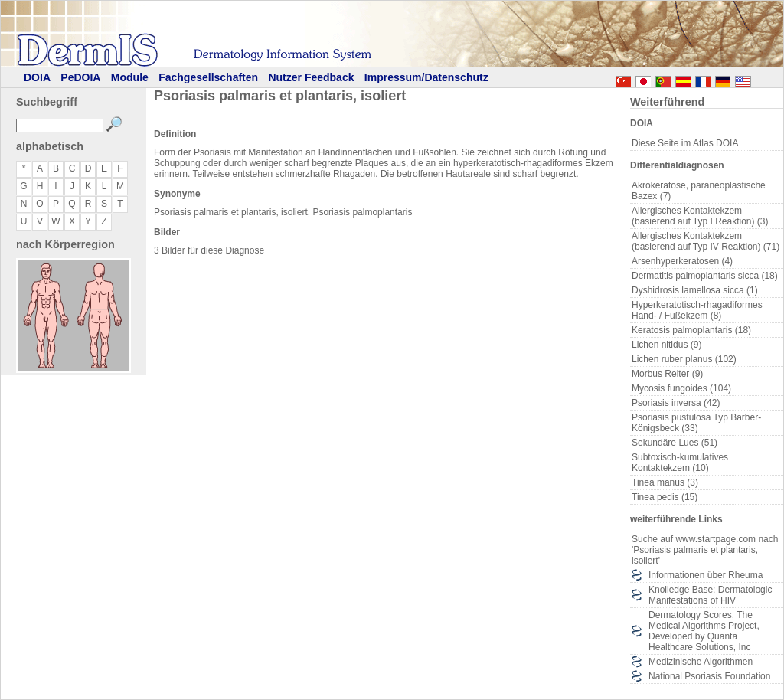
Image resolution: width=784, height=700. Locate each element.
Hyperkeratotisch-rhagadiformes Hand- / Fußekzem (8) (697, 310)
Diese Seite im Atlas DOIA (685, 143)
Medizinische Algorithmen (701, 662)
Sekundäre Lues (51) (675, 443)
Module (130, 77)
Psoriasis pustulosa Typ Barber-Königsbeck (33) (696, 423)
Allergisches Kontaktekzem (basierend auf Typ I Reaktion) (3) (700, 216)
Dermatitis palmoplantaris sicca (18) (705, 276)
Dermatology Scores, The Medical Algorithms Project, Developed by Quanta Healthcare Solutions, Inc (704, 631)
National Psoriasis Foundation (709, 676)
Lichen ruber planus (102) (684, 359)
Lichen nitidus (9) (666, 345)
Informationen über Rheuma (706, 575)
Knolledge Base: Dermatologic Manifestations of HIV (710, 595)
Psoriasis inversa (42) (676, 403)
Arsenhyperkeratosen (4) (682, 261)
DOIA (37, 77)
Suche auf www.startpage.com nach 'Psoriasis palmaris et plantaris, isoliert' (705, 550)
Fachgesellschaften (208, 77)
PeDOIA (80, 77)
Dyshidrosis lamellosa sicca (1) (695, 290)
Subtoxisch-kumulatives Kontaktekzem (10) (680, 463)
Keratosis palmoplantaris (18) (691, 330)
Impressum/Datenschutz (426, 77)
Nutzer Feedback (311, 77)
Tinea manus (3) (665, 482)
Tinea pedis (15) (665, 497)
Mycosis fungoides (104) (681, 388)
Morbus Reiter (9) (667, 374)
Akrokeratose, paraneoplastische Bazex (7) (699, 191)
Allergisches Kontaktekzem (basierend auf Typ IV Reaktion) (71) (706, 241)
